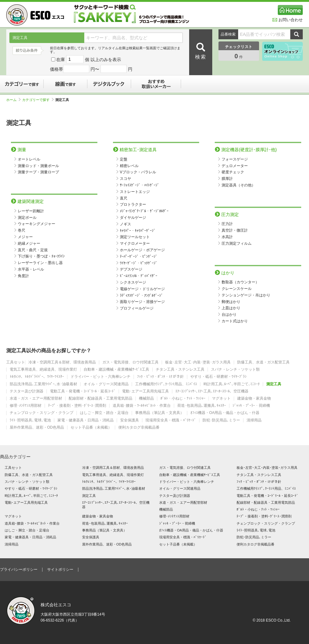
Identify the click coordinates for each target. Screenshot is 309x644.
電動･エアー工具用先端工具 (145, 391)
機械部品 (146, 399)
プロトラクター (133, 204)
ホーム (13, 100)
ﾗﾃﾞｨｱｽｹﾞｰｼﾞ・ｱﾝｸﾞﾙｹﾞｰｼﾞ (141, 296)
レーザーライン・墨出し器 (40, 263)
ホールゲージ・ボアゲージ (142, 250)
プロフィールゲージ (137, 308)
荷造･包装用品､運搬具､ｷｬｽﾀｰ (202, 406)
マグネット (221, 399)
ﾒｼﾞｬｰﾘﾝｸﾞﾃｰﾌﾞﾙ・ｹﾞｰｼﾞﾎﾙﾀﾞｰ (144, 211)
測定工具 (274, 384)
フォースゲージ (235, 159)
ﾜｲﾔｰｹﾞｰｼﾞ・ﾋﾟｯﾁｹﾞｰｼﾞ (139, 263)
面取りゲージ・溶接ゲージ (142, 302)
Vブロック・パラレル (138, 172)
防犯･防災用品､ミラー (221, 420)
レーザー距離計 (31, 211)
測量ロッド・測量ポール (38, 166)
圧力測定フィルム (237, 243)
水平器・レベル (31, 269)
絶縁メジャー (29, 243)
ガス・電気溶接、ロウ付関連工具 (130, 362)
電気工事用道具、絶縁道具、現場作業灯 (43, 370)
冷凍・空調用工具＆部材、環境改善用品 (62, 362)
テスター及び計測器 (27, 391)
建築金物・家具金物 (254, 399)
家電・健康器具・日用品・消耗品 (86, 420)
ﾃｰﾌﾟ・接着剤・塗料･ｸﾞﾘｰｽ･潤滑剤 (77, 406)
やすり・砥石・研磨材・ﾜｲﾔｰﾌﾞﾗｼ (218, 377)
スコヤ (125, 179)
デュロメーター (235, 166)
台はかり (229, 315)
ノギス (125, 224)
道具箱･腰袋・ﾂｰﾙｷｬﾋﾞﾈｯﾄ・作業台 (142, 406)
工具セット (16, 362)
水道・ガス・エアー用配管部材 (36, 399)
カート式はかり (235, 321)
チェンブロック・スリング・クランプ (42, 413)
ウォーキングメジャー (37, 224)
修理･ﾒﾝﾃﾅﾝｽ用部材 (26, 406)
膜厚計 (227, 179)
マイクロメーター (135, 243)
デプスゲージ (131, 269)
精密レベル (129, 166)
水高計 (227, 237)
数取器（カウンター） (240, 282)
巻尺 (22, 230)
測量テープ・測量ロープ (38, 172)
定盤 (124, 159)
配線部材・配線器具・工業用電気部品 (101, 399)
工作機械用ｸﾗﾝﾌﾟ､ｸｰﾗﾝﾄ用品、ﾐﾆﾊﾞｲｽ (166, 384)
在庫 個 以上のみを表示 (86, 60)
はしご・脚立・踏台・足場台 (104, 413)
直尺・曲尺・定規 (33, 250)
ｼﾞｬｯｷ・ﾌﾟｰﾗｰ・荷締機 (251, 406)
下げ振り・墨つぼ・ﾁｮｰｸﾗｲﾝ (41, 256)
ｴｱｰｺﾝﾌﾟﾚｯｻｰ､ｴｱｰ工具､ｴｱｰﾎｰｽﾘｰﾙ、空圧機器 (212, 391)
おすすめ (156, 84)
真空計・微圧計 (235, 230)
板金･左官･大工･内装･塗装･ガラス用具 (198, 362)
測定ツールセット (135, 237)
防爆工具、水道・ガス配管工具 (263, 362)
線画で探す (66, 84)
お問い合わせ (288, 20)
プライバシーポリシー (19, 570)
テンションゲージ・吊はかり (246, 295)
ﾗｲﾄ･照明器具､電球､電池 (30, 420)
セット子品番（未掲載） (91, 428)
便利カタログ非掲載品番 (139, 428)
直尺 (124, 198)
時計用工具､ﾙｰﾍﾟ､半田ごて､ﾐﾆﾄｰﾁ (232, 384)
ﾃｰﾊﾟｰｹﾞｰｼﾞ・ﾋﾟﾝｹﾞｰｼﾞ (139, 257)
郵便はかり (231, 302)
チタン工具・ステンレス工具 (180, 370)
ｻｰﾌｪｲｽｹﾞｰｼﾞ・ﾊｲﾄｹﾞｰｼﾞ (140, 185)
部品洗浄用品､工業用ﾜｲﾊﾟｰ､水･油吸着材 (43, 384)
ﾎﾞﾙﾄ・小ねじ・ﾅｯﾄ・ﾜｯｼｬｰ (183, 399)
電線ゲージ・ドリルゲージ (142, 289)
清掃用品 (254, 420)
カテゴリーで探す (22, 84)
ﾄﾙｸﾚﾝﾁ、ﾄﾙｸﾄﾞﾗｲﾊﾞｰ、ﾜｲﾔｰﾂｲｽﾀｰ (37, 377)
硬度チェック (233, 172)
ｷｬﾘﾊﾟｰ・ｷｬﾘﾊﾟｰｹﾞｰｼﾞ (138, 231)
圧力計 (227, 224)
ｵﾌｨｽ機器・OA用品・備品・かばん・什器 (225, 413)
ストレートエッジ (135, 192)
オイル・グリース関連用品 (106, 384)
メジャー (25, 237)
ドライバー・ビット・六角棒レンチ (101, 377)
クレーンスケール (237, 289)
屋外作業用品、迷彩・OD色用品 (37, 428)
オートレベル (29, 159)
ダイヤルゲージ (133, 218)
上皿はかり (231, 308)
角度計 (23, 276)
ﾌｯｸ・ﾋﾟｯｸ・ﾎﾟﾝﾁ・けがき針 (160, 377)
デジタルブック (109, 84)
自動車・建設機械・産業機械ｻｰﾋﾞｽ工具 (116, 370)
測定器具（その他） (238, 185)
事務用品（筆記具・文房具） (159, 413)
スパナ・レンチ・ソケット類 (235, 370)
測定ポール (27, 218)
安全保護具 (130, 420)
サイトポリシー (60, 570)
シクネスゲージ (133, 282)
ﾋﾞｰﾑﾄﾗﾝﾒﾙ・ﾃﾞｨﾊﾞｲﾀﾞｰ (139, 276)
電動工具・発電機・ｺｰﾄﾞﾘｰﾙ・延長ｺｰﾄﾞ (83, 391)
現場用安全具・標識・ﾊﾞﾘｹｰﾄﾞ (171, 420)
